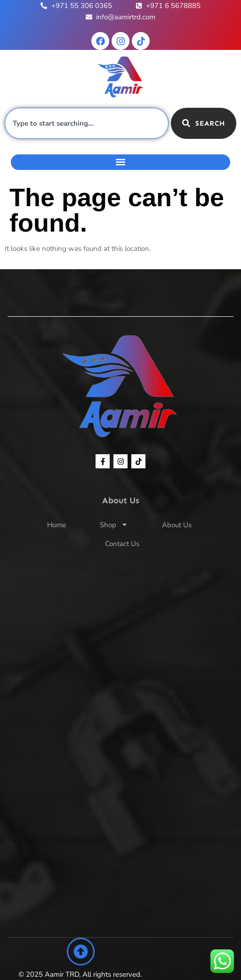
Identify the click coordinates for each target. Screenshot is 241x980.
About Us (177, 541)
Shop (114, 541)
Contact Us (122, 560)
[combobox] (87, 123)
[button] (120, 162)
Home (56, 541)
